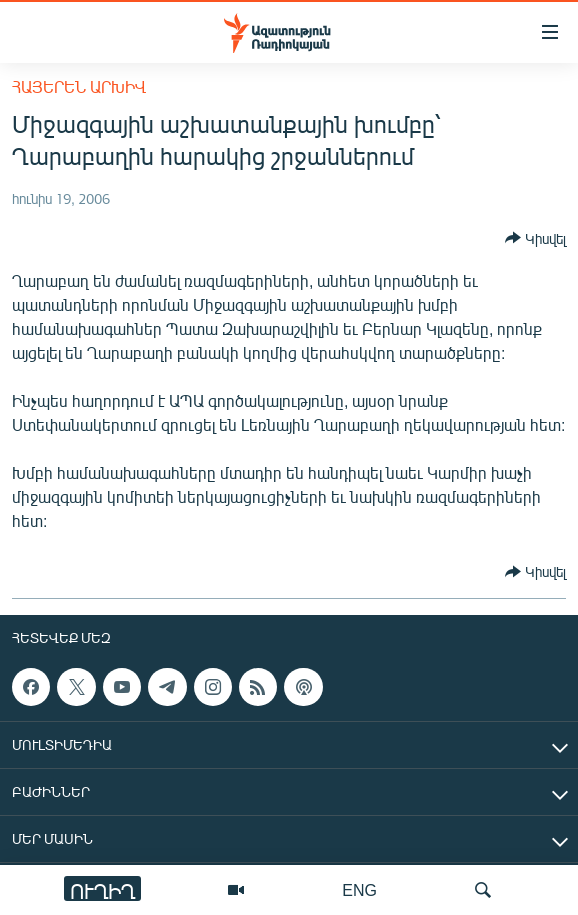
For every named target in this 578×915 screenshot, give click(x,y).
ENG (359, 889)
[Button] (535, 238)
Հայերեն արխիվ (79, 86)
